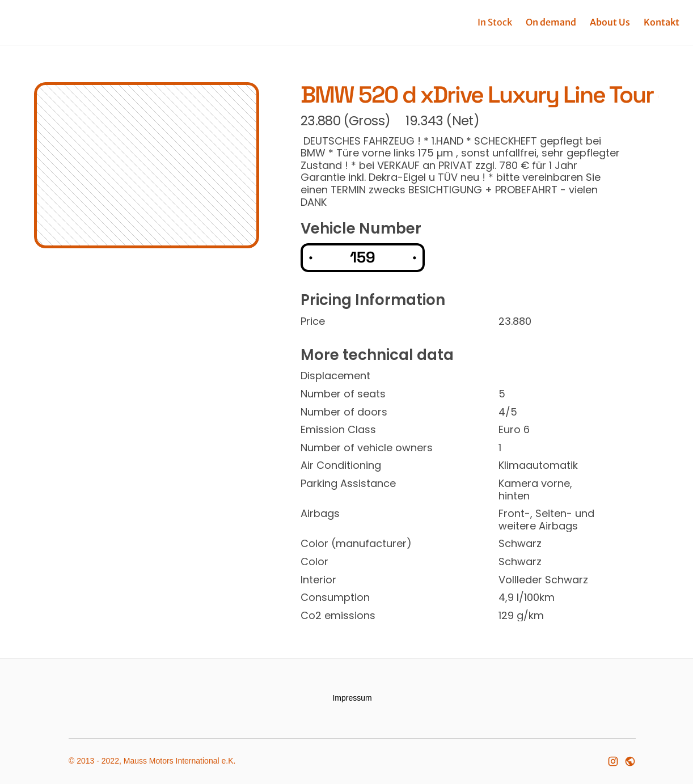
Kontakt (662, 22)
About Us (610, 22)
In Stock (495, 22)
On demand (551, 22)
